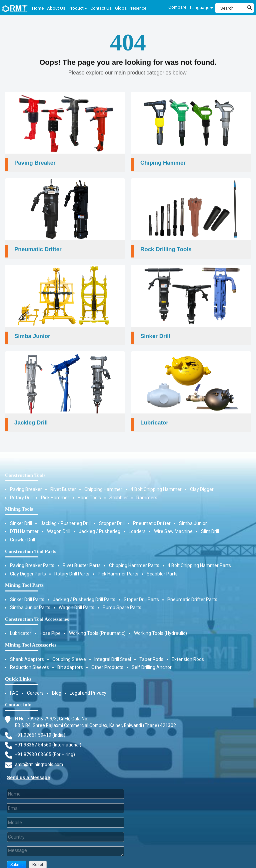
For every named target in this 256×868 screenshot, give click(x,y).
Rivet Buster (63, 482)
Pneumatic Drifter (152, 516)
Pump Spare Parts (122, 600)
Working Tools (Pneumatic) (97, 626)
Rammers (147, 490)
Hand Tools (89, 490)
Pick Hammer (55, 490)
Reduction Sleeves (29, 660)
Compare (177, 7)
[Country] (65, 830)
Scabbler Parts (162, 566)
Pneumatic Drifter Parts (192, 592)
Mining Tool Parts (24, 578)
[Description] (65, 845)
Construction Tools (25, 468)
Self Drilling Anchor (152, 660)
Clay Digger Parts (28, 566)
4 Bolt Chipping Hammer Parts (199, 558)
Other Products (107, 660)
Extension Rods (188, 652)
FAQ (14, 686)
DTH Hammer (24, 524)
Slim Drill (210, 524)
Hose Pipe (50, 626)
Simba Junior (193, 516)
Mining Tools (19, 502)
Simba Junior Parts (30, 600)
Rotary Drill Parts (72, 566)
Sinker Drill (21, 516)
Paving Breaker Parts (32, 558)
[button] (17, 858)
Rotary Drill (21, 490)
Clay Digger (202, 482)
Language (201, 8)
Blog (57, 686)
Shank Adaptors (27, 652)
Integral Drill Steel (113, 652)
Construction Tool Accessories (37, 612)
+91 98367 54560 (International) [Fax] (49, 738)
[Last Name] (65, 787)
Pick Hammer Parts (118, 566)
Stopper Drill (112, 516)
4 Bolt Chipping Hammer (156, 482)
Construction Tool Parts (30, 544)
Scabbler (119, 490)
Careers (35, 686)
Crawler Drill (22, 532)
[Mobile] (65, 816)
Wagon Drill (59, 524)
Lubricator (21, 626)
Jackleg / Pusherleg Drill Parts (84, 592)
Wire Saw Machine (173, 524)
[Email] (65, 802)
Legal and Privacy (88, 686)
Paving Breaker (26, 482)
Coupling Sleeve (69, 652)
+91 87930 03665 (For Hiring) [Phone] (45, 748)
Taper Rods (151, 652)
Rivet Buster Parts (82, 558)
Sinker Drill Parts (27, 592)
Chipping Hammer (103, 482)
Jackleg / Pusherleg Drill (65, 516)
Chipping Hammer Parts (134, 558)
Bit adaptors (70, 660)
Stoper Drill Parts (141, 592)
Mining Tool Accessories (31, 638)
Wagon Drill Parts (76, 600)
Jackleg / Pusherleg (99, 524)
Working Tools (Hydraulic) (160, 626)
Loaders (137, 524)
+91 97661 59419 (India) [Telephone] (40, 728)
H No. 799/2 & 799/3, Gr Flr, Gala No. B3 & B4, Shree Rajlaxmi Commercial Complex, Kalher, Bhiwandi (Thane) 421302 (99, 715)
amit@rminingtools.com (40, 758)
